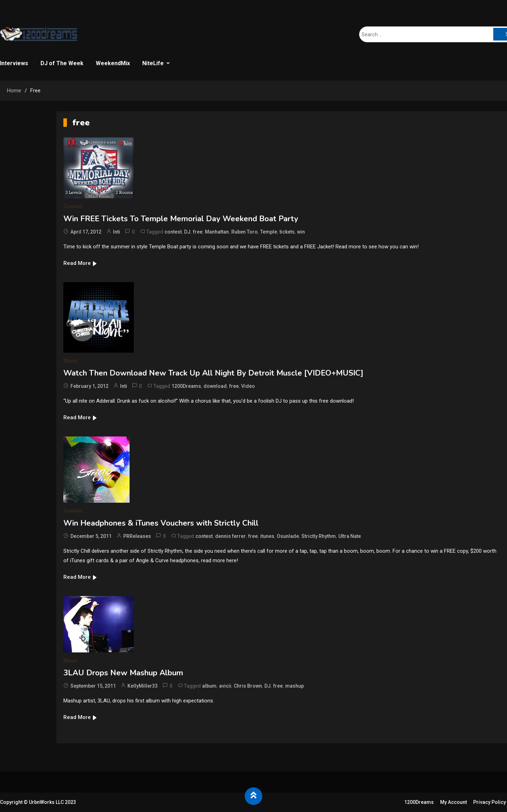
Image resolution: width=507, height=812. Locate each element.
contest (173, 232)
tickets (287, 232)
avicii (225, 686)
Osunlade (288, 536)
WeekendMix (113, 63)
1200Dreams (186, 386)
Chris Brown (248, 686)
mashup (295, 686)
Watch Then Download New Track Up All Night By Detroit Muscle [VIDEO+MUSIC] (213, 373)
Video (248, 386)
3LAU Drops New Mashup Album (123, 673)
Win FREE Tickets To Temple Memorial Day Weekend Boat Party (181, 219)
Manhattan (217, 232)
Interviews (14, 63)
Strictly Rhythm (319, 536)
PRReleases (137, 536)
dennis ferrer (230, 536)
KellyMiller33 (143, 686)
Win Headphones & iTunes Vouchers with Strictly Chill (161, 523)
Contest (73, 206)
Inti (117, 232)
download (215, 386)
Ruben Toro (245, 232)
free (198, 232)
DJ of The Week (62, 63)
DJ (187, 232)
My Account (453, 802)
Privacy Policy (490, 802)
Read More (80, 263)
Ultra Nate (350, 536)
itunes (267, 536)
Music (71, 361)
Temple (269, 232)
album (209, 686)
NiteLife (153, 63)
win (301, 232)
